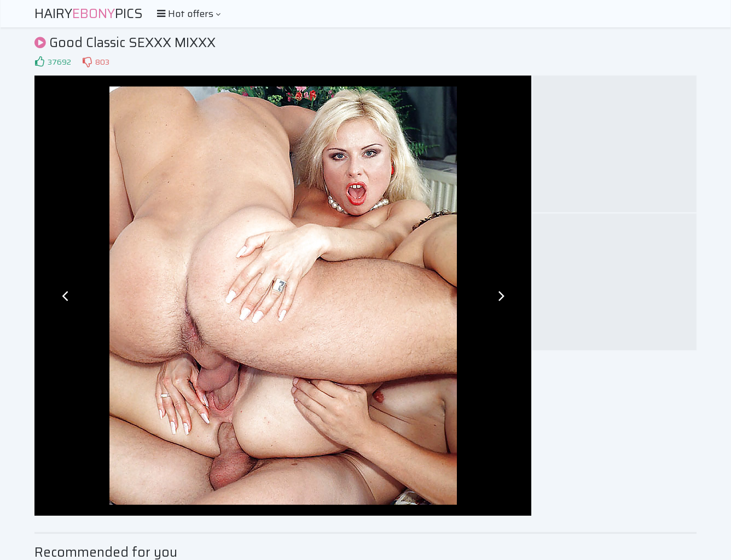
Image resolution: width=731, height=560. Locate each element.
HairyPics (89, 14)
